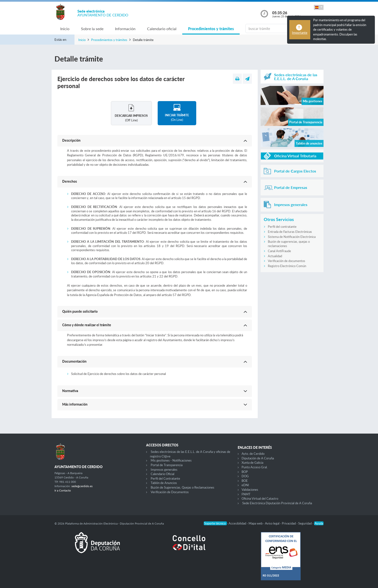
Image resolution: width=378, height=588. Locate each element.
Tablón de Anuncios (164, 483)
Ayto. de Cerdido (253, 454)
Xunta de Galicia (252, 463)
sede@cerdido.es (82, 486)
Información (125, 29)
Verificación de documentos (287, 261)
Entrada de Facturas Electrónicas (290, 232)
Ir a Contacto (63, 490)
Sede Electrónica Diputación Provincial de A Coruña (277, 503)
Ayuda (319, 523)
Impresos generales (164, 470)
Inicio (65, 29)
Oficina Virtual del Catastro (260, 498)
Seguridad (305, 523)
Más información (75, 404)
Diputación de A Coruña (258, 458)
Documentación (74, 361)
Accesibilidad (238, 523)
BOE (245, 481)
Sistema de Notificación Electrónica (292, 237)
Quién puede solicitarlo (80, 311)
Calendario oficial (162, 29)
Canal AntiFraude (279, 251)
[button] (319, 7)
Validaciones (250, 490)
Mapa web (256, 523)
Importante (300, 33)
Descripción (71, 140)
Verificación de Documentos (170, 492)
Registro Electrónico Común (287, 266)
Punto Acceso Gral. (255, 467)
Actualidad (275, 256)
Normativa (70, 391)
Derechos (70, 181)
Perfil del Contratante (165, 478)
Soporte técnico (215, 523)
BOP (245, 472)
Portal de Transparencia (167, 465)
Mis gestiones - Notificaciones (171, 460)
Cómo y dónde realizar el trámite (87, 325)
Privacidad (289, 523)
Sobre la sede (92, 29)
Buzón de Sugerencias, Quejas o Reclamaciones (182, 487)
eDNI (245, 485)
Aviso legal (273, 523)
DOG (245, 476)
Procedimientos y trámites (211, 29)
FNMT (246, 494)
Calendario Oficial (162, 474)
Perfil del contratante (282, 227)
